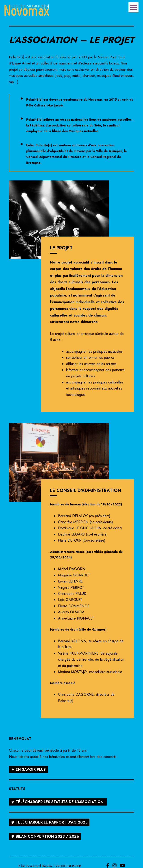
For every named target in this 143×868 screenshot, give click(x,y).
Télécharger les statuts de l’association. (60, 802)
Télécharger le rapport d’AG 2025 (52, 822)
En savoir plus (31, 769)
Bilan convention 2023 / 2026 (47, 836)
